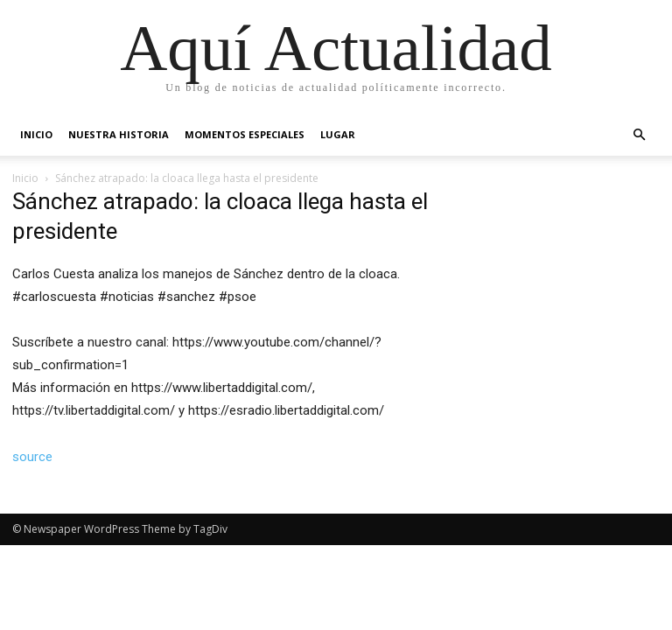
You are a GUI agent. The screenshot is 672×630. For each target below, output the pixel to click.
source (32, 457)
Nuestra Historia (119, 134)
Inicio (36, 134)
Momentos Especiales (245, 134)
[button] (639, 135)
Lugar (338, 134)
